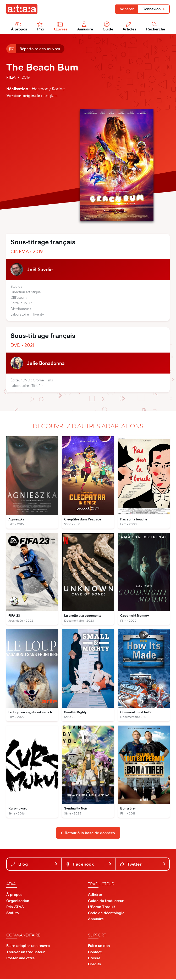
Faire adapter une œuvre (28, 946)
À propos (19, 26)
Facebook (89, 865)
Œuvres (61, 26)
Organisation (18, 901)
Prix (41, 26)
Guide (108, 26)
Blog (34, 865)
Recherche (156, 26)
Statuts (13, 914)
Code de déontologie (106, 914)
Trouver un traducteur (26, 952)
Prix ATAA (15, 907)
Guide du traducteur (106, 901)
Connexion (154, 9)
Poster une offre (20, 958)
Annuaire (85, 26)
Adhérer (126, 9)
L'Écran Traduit (101, 907)
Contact (95, 952)
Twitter (143, 865)
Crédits (95, 965)
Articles (130, 26)
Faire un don (99, 946)
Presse (94, 958)
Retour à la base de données (88, 833)
